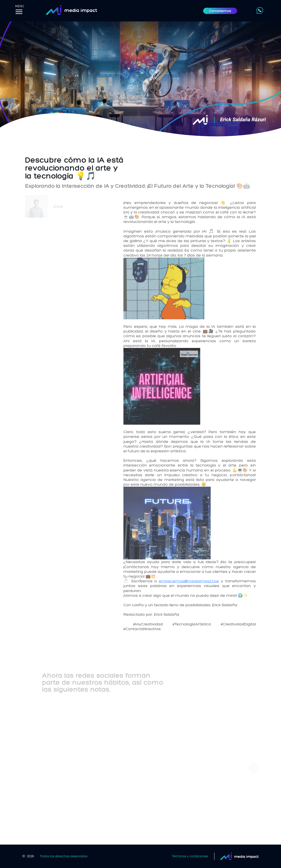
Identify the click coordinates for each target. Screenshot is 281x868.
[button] (254, 768)
